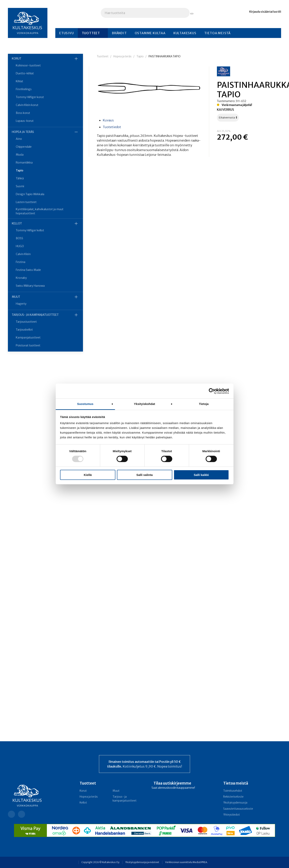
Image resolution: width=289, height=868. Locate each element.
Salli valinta (144, 475)
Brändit (119, 33)
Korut (17, 59)
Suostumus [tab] (85, 404)
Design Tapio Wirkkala (30, 194)
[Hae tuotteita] (192, 14)
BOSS (19, 238)
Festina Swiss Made (28, 270)
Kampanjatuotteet (28, 338)
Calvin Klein (23, 254)
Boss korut (23, 113)
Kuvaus (108, 120)
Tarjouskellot (24, 330)
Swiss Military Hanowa (30, 286)
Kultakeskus (185, 33)
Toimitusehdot (233, 791)
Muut (16, 297)
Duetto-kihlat (25, 73)
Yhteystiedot (232, 815)
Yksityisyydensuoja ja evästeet (142, 862)
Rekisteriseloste (233, 797)
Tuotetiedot (112, 127)
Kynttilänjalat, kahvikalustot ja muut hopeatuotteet (40, 211)
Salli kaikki (201, 475)
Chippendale (24, 147)
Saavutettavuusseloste (238, 809)
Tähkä (20, 178)
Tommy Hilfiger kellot (30, 230)
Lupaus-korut (25, 121)
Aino (19, 139)
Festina (21, 262)
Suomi (20, 186)
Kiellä (88, 475)
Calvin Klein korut (27, 105)
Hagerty (21, 304)
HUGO (20, 246)
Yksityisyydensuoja (235, 803)
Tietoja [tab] (204, 404)
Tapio (20, 170)
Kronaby (21, 278)
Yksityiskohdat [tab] (144, 404)
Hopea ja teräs (23, 132)
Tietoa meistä (217, 33)
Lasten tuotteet (26, 202)
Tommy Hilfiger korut (30, 97)
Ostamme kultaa (150, 33)
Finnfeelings (24, 89)
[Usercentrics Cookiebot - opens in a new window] (212, 391)
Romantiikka (24, 163)
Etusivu (67, 33)
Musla (20, 155)
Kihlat (19, 81)
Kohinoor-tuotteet (28, 65)
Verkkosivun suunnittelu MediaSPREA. (186, 862)
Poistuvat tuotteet (28, 345)
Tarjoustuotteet (26, 322)
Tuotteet (91, 33)
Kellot (17, 223)
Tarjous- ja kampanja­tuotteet (35, 315)
